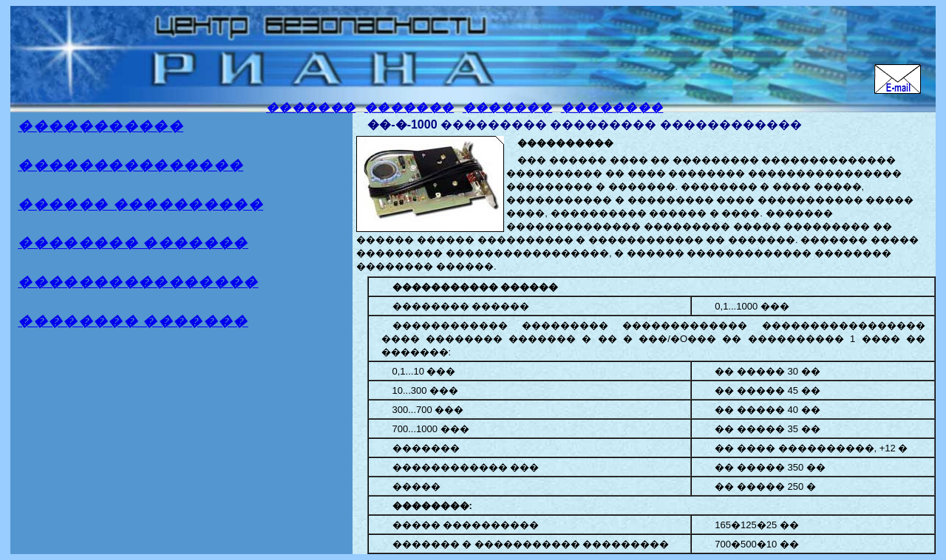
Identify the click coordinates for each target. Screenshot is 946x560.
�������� (612, 107)
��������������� (130, 165)
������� (311, 107)
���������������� (138, 282)
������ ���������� (140, 204)
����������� (101, 126)
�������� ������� (133, 243)
